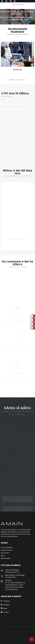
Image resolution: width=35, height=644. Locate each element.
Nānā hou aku (16, 24)
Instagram (7, 605)
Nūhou (3, 556)
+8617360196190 (10, 577)
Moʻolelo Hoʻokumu (7, 550)
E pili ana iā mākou (7, 548)
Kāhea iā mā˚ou (6, 558)
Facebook (6, 601)
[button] (11, 80)
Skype (5, 608)
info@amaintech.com (12, 572)
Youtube (6, 612)
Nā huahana (5, 553)
